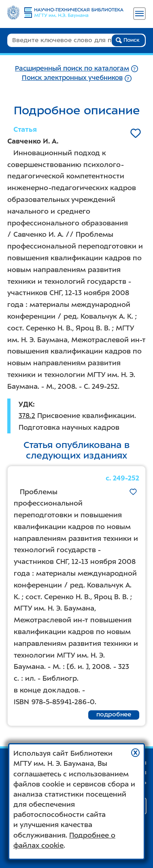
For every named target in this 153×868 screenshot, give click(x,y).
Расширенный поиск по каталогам (72, 68)
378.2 (27, 416)
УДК (26, 404)
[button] (135, 753)
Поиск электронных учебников (72, 78)
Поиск (128, 40)
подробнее (114, 714)
